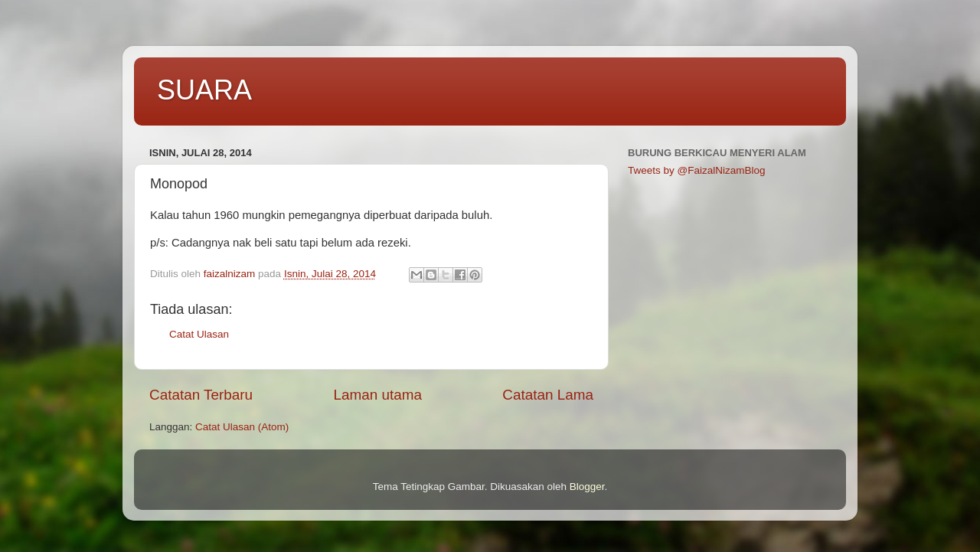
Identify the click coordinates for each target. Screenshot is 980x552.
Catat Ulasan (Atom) (242, 427)
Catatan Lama (548, 395)
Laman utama (377, 395)
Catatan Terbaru (201, 395)
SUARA (204, 90)
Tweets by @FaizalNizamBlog (697, 170)
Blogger (587, 487)
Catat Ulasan (199, 334)
